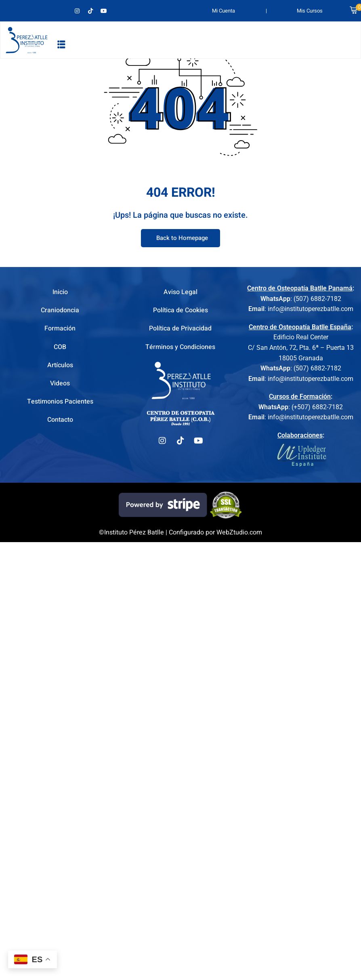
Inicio (60, 292)
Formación (60, 328)
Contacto (60, 420)
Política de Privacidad (180, 328)
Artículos (60, 365)
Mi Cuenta (224, 11)
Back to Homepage (180, 238)
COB (60, 347)
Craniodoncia (60, 310)
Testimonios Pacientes (60, 402)
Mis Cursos (310, 11)
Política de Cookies (180, 310)
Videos (60, 383)
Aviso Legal (180, 292)
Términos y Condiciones (180, 347)
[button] (61, 44)
